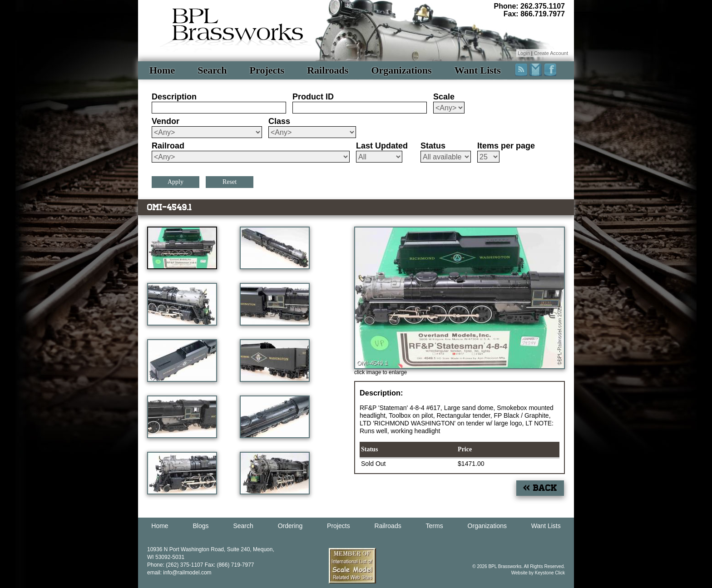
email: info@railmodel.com (179, 573)
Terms (435, 526)
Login (524, 53)
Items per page (506, 146)
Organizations (401, 70)
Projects (267, 70)
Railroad (168, 146)
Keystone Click (550, 573)
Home (162, 70)
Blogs (201, 526)
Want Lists (478, 70)
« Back (540, 488)
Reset (230, 182)
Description (174, 97)
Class (279, 121)
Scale (444, 97)
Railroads (328, 70)
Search (212, 70)
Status (433, 146)
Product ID (313, 97)
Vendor (166, 121)
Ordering (290, 526)
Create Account (551, 53)
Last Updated (382, 146)
